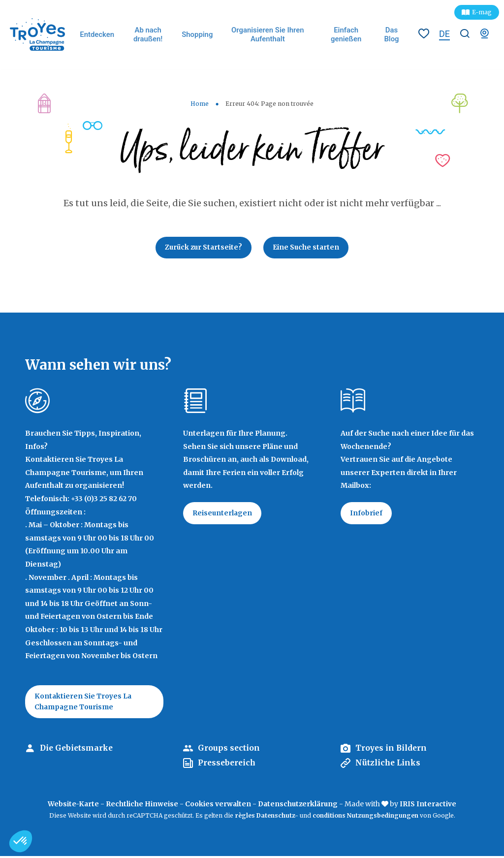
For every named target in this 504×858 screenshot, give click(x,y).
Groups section (229, 750)
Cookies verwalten (217, 806)
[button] (21, 841)
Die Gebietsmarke (78, 750)
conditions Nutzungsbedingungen (365, 817)
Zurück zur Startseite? (203, 248)
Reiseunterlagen (223, 514)
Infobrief (367, 514)
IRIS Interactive (430, 806)
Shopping (198, 34)
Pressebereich (228, 765)
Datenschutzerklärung (298, 806)
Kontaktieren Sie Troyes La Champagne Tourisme (84, 703)
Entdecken (100, 34)
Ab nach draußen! (150, 34)
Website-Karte (72, 806)
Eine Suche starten (308, 248)
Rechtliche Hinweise (141, 806)
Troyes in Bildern (392, 750)
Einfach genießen (346, 34)
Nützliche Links (389, 765)
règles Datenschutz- (267, 817)
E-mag (482, 12)
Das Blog (392, 34)
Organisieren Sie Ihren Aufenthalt (268, 34)
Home (200, 104)
